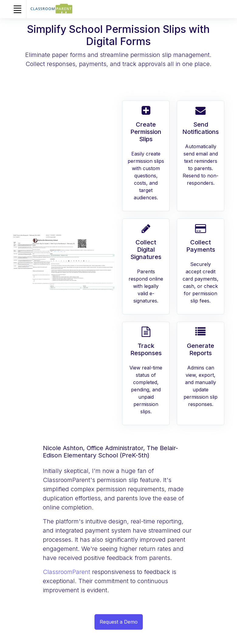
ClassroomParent (67, 572)
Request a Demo (119, 622)
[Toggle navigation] (17, 9)
